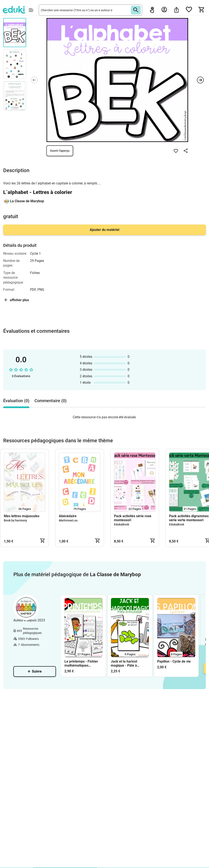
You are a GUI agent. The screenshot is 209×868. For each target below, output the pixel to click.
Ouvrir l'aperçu (60, 151)
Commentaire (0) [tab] (50, 401)
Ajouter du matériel (104, 230)
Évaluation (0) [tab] (16, 401)
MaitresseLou (68, 520)
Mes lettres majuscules (22, 516)
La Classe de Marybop (27, 201)
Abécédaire (68, 516)
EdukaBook (122, 524)
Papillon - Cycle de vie (174, 661)
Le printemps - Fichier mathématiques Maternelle (81, 663)
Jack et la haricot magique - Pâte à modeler (124, 663)
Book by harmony (15, 520)
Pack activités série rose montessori (133, 518)
